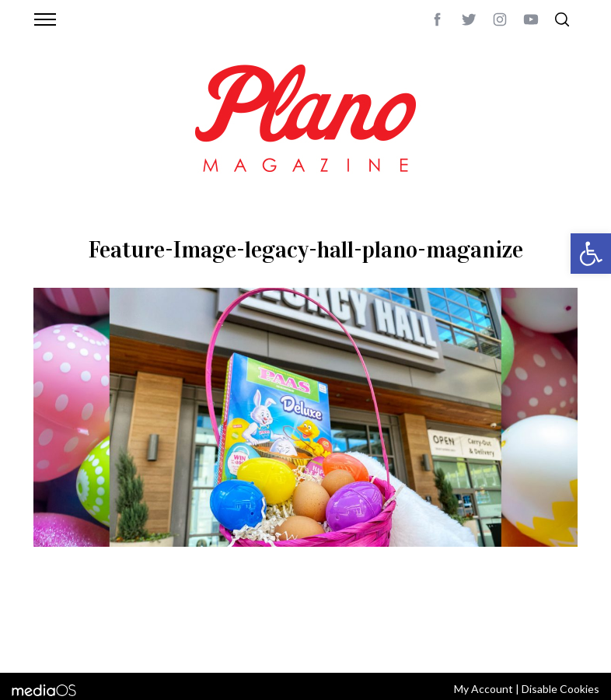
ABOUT (50, 621)
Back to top (548, 621)
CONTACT (96, 621)
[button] (591, 254)
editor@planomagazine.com (107, 640)
